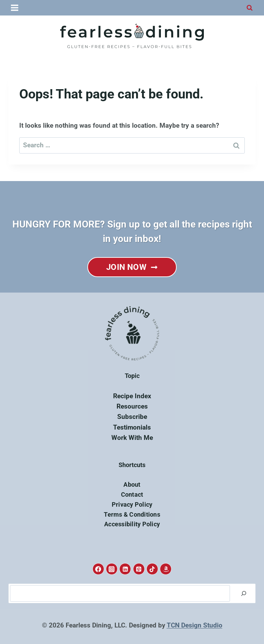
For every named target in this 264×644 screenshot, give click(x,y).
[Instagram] (112, 569)
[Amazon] (166, 569)
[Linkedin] (125, 569)
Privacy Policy (132, 504)
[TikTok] (152, 569)
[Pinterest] (139, 569)
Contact (132, 494)
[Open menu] (15, 8)
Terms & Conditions (132, 514)
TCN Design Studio (195, 625)
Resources (132, 406)
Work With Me (132, 438)
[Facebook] (98, 569)
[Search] (244, 593)
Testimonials (132, 427)
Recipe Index (132, 396)
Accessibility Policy (132, 524)
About (132, 484)
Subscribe (132, 417)
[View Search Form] (250, 8)
